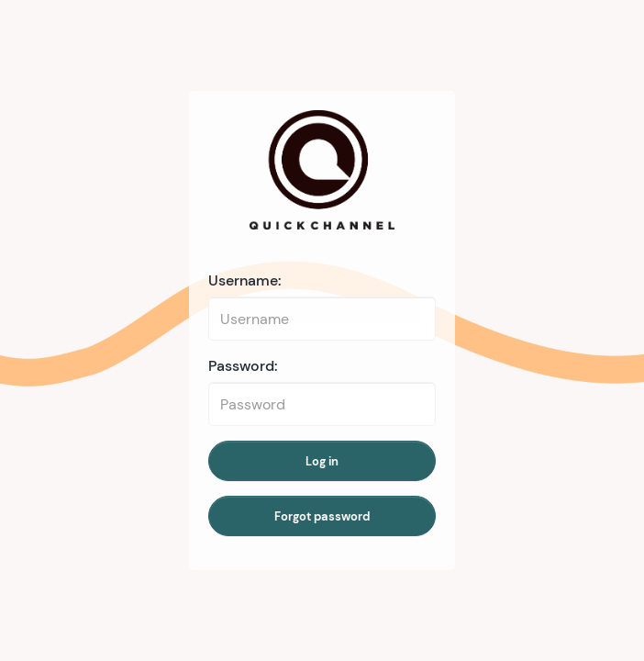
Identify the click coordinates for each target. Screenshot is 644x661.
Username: (245, 280)
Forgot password (322, 516)
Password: (243, 366)
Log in (322, 461)
